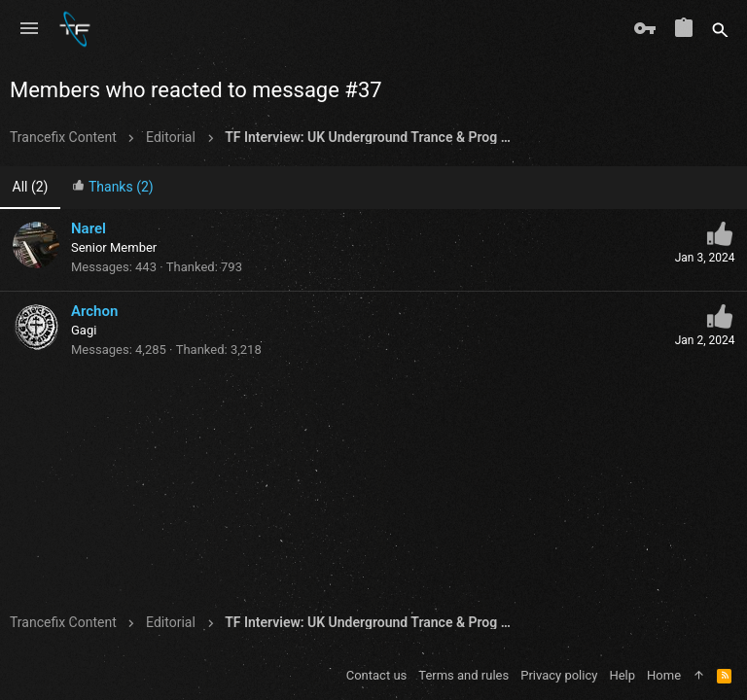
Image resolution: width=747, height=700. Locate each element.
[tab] (113, 188)
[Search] (720, 29)
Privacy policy (559, 675)
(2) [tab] (31, 187)
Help (622, 675)
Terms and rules (463, 675)
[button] (29, 29)
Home (664, 675)
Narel (89, 228)
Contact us (377, 675)
